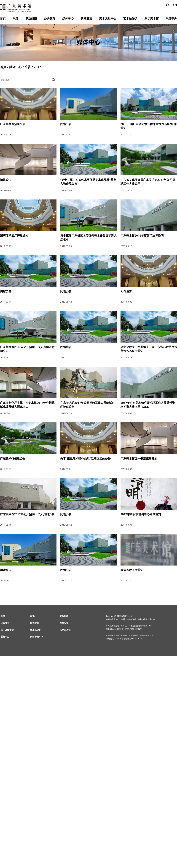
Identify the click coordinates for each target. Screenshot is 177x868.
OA (41, 637)
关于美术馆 (152, 18)
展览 (16, 18)
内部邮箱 (35, 637)
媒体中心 (68, 18)
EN (175, 5)
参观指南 (31, 18)
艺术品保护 (130, 18)
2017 (37, 67)
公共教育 (50, 18)
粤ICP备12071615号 (125, 616)
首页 (3, 18)
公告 (28, 67)
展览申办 (171, 18)
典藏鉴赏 (86, 18)
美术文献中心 (108, 18)
